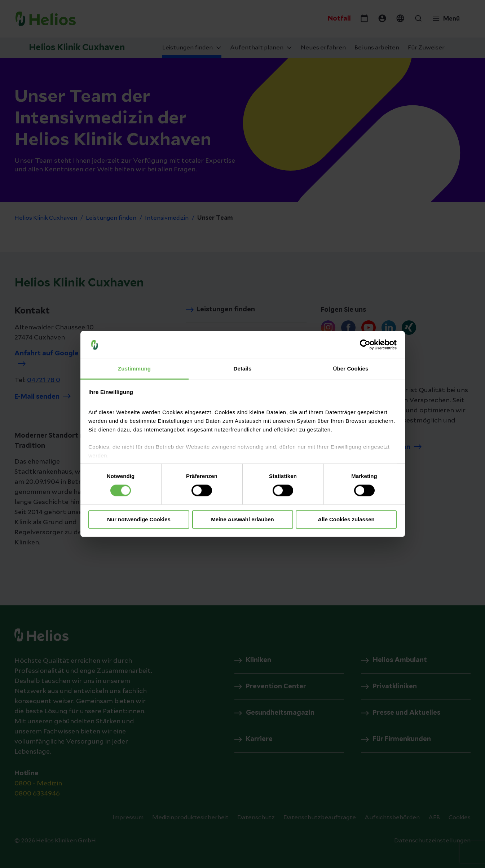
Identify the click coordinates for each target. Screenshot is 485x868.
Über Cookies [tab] (351, 369)
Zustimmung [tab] (134, 369)
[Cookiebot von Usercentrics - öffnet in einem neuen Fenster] (365, 345)
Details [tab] (243, 369)
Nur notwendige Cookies (139, 519)
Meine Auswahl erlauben (242, 519)
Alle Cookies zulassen (346, 519)
